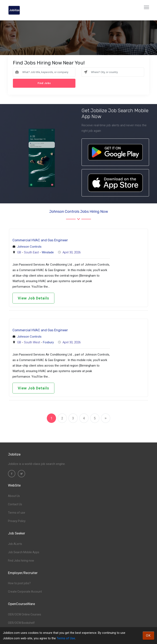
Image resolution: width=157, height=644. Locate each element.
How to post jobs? (19, 583)
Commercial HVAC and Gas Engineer (40, 240)
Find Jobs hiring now (21, 561)
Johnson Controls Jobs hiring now (79, 212)
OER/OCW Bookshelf (21, 623)
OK (148, 636)
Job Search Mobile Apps (24, 552)
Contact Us (15, 504)
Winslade (48, 252)
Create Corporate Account (25, 592)
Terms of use (17, 513)
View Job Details (33, 298)
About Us (14, 496)
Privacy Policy (17, 521)
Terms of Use (66, 638)
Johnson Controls (29, 247)
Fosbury (48, 342)
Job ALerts (15, 544)
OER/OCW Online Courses (25, 614)
